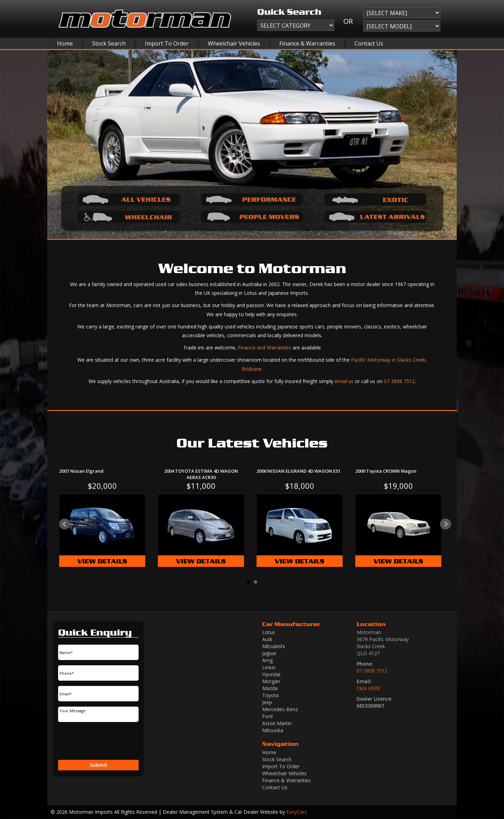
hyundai (271, 674)
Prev (65, 524)
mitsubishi (274, 646)
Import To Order (167, 43)
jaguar (269, 653)
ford (267, 716)
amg (267, 660)
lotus (269, 632)
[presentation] (95, 741)
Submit (99, 765)
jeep (267, 702)
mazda (270, 688)
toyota (270, 695)
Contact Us (369, 43)
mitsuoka (273, 730)
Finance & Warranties (307, 43)
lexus (269, 667)
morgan (271, 681)
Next (446, 524)
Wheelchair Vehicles (234, 43)
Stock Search (109, 43)
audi (267, 639)
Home (65, 43)
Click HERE (369, 688)
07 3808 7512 (399, 381)
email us (344, 381)
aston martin (277, 723)
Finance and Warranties (265, 348)
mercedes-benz (280, 709)
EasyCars (297, 812)
